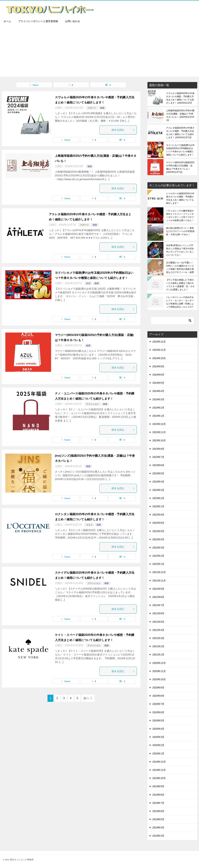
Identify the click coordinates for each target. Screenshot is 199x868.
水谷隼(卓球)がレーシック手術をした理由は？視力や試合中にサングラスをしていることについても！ (180, 250)
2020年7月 (158, 704)
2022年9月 (158, 515)
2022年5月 (158, 531)
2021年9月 (158, 589)
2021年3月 (158, 638)
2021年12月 (159, 572)
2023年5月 (158, 473)
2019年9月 (158, 786)
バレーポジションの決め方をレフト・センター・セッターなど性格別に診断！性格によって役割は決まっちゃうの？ (180, 302)
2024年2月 (158, 408)
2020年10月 (159, 679)
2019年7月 (158, 803)
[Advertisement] (99, 52)
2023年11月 (159, 432)
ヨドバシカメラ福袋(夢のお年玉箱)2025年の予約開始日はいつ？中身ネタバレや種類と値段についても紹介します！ (180, 150)
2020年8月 (158, 696)
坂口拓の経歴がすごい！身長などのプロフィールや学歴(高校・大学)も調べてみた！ (180, 231)
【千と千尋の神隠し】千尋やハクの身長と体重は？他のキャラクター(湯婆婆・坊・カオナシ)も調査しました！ (180, 285)
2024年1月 (158, 416)
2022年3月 (158, 548)
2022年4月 (158, 539)
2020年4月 (158, 729)
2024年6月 (158, 375)
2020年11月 (159, 671)
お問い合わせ (73, 21)
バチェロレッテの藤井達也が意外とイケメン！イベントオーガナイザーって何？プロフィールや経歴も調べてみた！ (180, 216)
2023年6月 (158, 465)
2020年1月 (158, 754)
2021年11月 (159, 581)
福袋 (102, 108)
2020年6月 (158, 712)
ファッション (92, 404)
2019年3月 (158, 836)
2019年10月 (159, 778)
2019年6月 (158, 811)
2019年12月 (159, 762)
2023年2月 (158, 498)
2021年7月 (158, 605)
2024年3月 (158, 399)
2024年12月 (159, 342)
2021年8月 (158, 597)
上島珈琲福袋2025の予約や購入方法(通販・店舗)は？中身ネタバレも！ (180, 115)
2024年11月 (159, 350)
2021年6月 (158, 613)
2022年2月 (158, 556)
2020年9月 (158, 688)
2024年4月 (158, 391)
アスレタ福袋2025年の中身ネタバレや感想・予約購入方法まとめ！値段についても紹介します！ (180, 133)
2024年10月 (159, 358)
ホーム (7, 21)
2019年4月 (158, 828)
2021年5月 (158, 622)
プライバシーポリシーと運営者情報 (38, 21)
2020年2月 (158, 745)
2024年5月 (158, 383)
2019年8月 (158, 795)
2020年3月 (158, 737)
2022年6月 (158, 523)
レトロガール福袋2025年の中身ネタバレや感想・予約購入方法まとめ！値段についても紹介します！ (180, 198)
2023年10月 (159, 440)
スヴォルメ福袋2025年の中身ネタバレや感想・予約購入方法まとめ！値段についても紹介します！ (180, 98)
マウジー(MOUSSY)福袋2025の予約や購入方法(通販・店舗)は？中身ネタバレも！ (180, 167)
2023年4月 (158, 482)
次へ (86, 698)
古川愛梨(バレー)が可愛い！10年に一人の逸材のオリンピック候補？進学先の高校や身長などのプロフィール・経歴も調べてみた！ (180, 267)
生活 (88, 283)
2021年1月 (158, 655)
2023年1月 (158, 506)
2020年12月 (159, 663)
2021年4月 (158, 630)
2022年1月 (158, 564)
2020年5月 (158, 721)
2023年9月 (158, 449)
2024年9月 (158, 366)
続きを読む (123, 130)
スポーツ (92, 108)
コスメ (89, 525)
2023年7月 (158, 457)
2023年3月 (158, 490)
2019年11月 (159, 770)
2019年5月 (158, 819)
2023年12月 (159, 424)
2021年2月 (158, 646)
